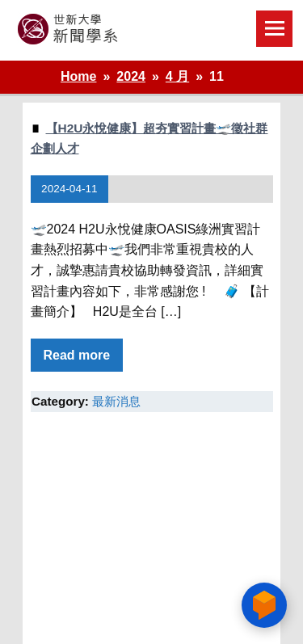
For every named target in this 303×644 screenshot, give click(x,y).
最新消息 (116, 401)
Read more (77, 355)
